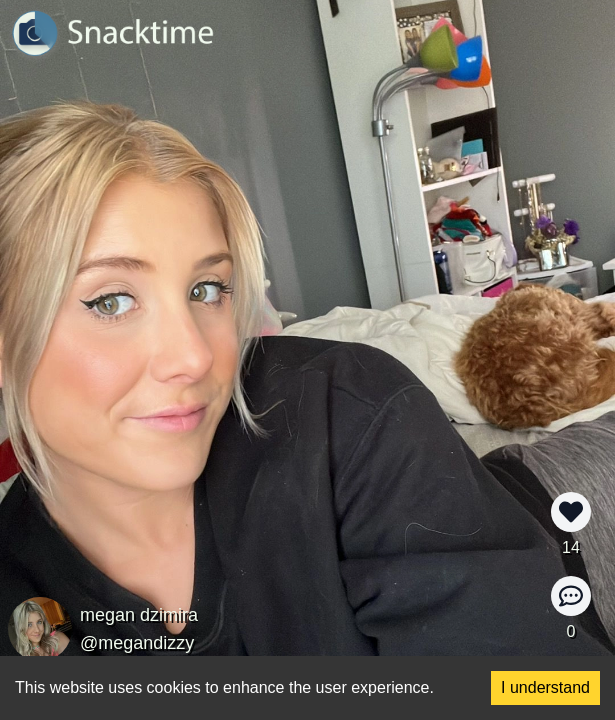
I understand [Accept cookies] (545, 687)
